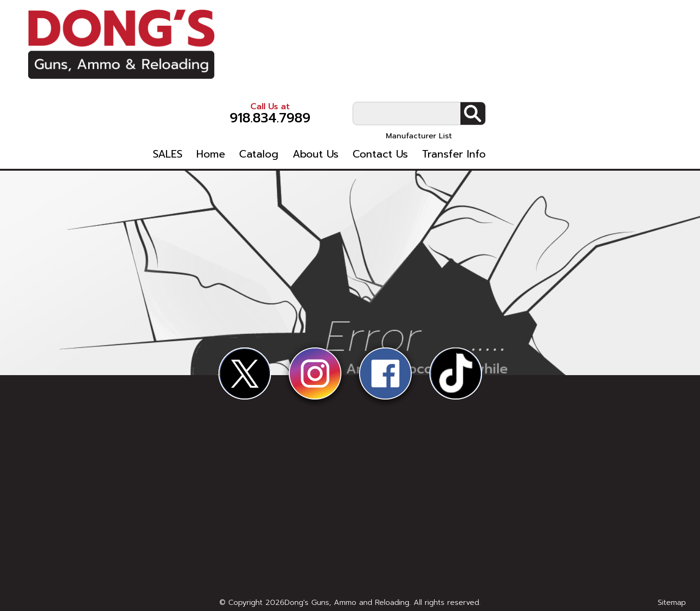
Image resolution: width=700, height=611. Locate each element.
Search (659, 33)
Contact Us (566, 75)
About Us (502, 75)
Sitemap (672, 603)
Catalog (445, 75)
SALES (354, 75)
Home (397, 75)
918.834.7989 (456, 33)
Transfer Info (640, 75)
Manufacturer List (606, 56)
